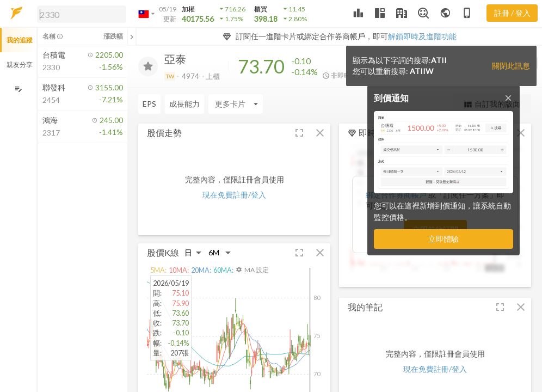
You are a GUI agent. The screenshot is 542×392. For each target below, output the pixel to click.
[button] (79, 14)
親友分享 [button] (20, 65)
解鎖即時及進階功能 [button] (422, 36)
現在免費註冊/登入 (234, 195)
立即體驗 (444, 239)
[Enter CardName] (165, 104)
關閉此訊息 (511, 66)
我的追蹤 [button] (20, 40)
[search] (82, 14)
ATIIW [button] (421, 71)
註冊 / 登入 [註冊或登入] (512, 13)
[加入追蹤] (148, 66)
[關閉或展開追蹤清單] (132, 36)
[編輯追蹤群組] (18, 89)
